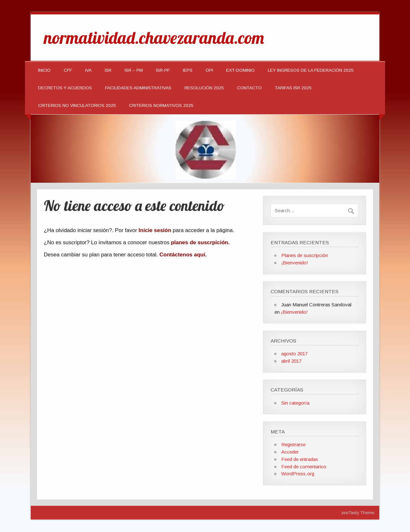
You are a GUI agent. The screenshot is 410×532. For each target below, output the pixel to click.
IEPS (188, 70)
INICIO (44, 70)
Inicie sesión (155, 230)
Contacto (249, 88)
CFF (68, 70)
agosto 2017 (294, 354)
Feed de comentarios (304, 467)
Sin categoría (295, 403)
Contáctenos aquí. (183, 255)
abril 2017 (291, 361)
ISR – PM (134, 70)
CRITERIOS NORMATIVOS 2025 (161, 105)
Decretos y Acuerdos (65, 88)
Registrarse (293, 444)
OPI (209, 70)
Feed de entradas (300, 459)
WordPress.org (298, 474)
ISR (108, 70)
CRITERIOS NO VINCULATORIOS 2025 (77, 105)
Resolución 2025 (204, 88)
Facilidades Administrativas (138, 88)
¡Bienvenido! (295, 263)
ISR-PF (163, 70)
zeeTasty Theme (358, 513)
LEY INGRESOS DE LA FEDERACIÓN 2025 (311, 70)
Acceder (290, 452)
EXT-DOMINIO (240, 70)
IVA (88, 70)
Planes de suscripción (305, 255)
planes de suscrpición (200, 242)
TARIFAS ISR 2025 (293, 88)
